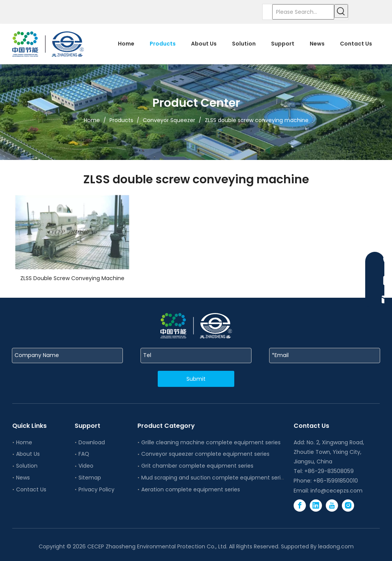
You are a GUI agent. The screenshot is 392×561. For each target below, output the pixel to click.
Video (86, 466)
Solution (27, 466)
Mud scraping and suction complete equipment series (214, 478)
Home (24, 442)
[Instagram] (348, 506)
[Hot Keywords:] (341, 11)
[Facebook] (300, 506)
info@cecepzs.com (336, 491)
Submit (196, 379)
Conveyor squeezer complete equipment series (205, 454)
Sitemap (90, 478)
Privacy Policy (96, 489)
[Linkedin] (316, 506)
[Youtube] (332, 506)
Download (92, 442)
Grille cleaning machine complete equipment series (211, 442)
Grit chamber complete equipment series (197, 466)
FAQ (84, 454)
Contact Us (31, 489)
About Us (28, 454)
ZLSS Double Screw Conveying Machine (72, 278)
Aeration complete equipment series (191, 489)
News (23, 478)
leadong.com (336, 546)
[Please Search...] (303, 12)
